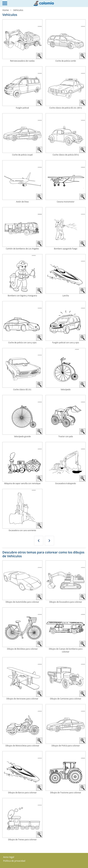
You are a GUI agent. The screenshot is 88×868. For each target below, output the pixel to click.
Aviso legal (9, 857)
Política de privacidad (14, 861)
